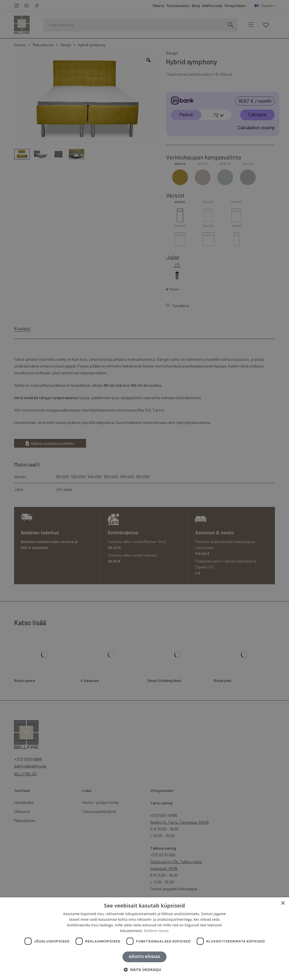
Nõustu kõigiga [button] (145, 957)
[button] (144, 970)
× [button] (283, 903)
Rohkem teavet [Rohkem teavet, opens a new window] (156, 931)
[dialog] (144, 490)
